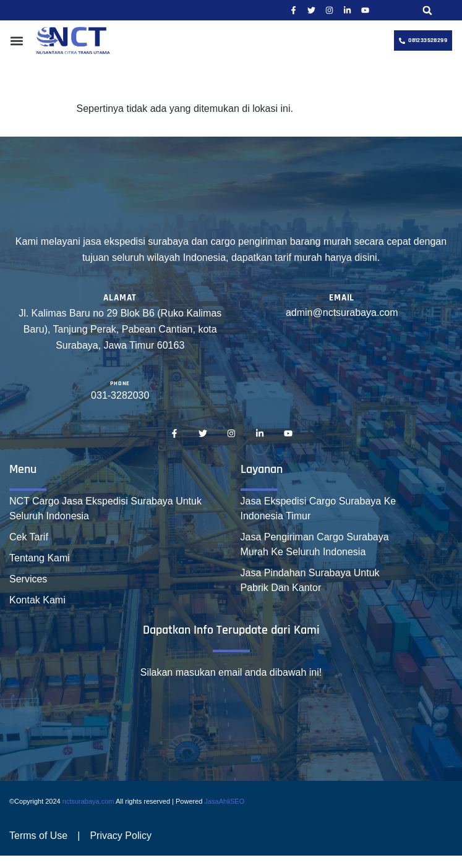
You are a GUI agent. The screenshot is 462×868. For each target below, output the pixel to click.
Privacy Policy (121, 836)
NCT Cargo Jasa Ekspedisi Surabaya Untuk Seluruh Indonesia (105, 508)
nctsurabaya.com (88, 801)
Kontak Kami (37, 600)
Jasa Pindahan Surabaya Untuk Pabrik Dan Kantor (310, 580)
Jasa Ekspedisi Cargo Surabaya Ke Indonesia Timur (319, 508)
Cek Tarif (29, 537)
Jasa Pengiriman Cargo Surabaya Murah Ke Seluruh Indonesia (315, 544)
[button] (427, 10)
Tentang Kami (40, 558)
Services (28, 579)
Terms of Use (38, 836)
